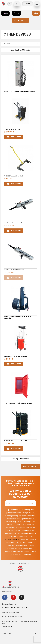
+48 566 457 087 (14, 613)
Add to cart (14, 137)
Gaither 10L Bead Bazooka (14, 270)
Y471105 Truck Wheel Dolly (14, 176)
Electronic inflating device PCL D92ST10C (20, 91)
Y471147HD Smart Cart (13, 129)
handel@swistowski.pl (14, 616)
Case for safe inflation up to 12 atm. (18, 403)
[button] (36, 13)
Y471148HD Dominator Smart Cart (17, 441)
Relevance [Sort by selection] (21, 44)
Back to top (30, 467)
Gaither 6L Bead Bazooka (14, 223)
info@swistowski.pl (12, 539)
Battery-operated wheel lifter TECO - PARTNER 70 (18, 318)
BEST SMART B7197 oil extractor (16, 356)
